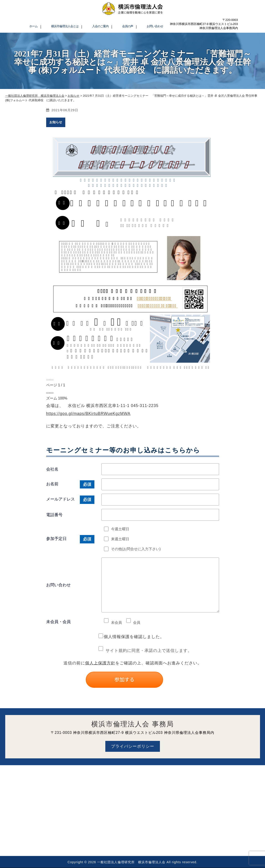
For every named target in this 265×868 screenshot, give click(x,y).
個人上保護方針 (100, 663)
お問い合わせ (155, 26)
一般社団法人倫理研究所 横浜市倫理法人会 (131, 862)
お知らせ (56, 122)
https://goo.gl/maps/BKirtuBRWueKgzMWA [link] (88, 414)
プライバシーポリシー (133, 746)
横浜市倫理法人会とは (65, 26)
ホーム (33, 26)
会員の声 (128, 26)
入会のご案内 (100, 26)
